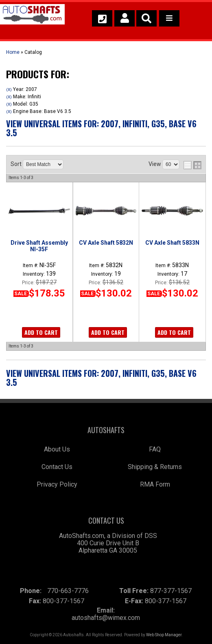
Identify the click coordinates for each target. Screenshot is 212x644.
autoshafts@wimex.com (106, 618)
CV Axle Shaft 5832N (106, 243)
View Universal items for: (101, 128)
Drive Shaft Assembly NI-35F (39, 246)
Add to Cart (41, 332)
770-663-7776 (68, 591)
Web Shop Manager (164, 635)
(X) (9, 90)
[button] (146, 18)
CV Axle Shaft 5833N (172, 243)
